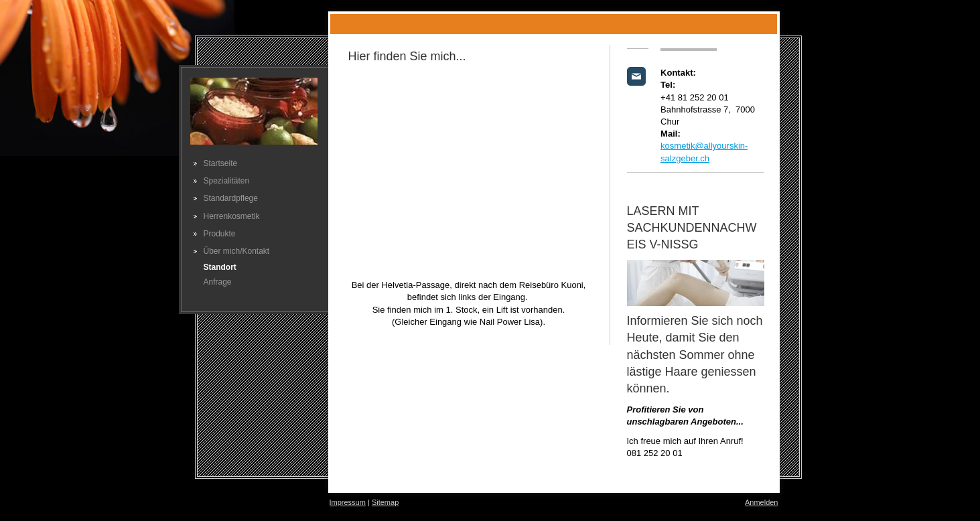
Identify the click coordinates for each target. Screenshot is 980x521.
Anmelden (762, 502)
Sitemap (385, 502)
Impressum (348, 502)
